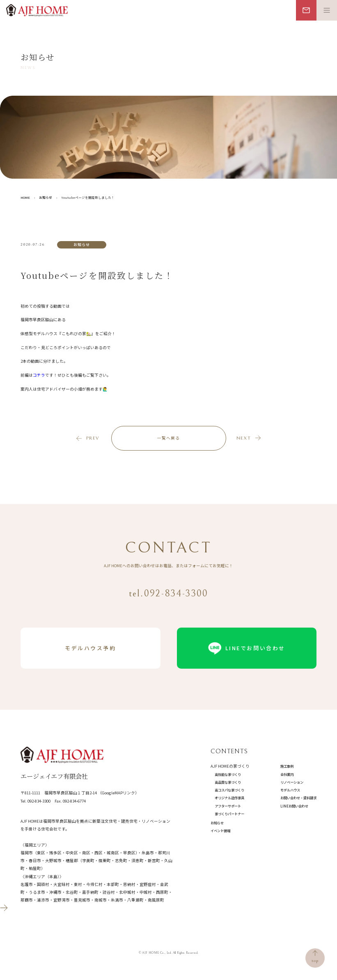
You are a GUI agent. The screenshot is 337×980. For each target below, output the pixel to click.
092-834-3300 (39, 801)
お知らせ (217, 823)
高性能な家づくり (228, 774)
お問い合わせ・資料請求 (298, 798)
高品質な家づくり (228, 782)
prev (93, 438)
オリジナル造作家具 (229, 798)
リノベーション (292, 782)
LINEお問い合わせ (294, 806)
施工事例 (287, 766)
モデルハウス (290, 790)
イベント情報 (220, 830)
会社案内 (287, 774)
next (244, 438)
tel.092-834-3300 (169, 594)
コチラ (39, 375)
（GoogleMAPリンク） (118, 793)
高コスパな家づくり (229, 790)
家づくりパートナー (229, 814)
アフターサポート (228, 806)
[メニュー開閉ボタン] (327, 10)
